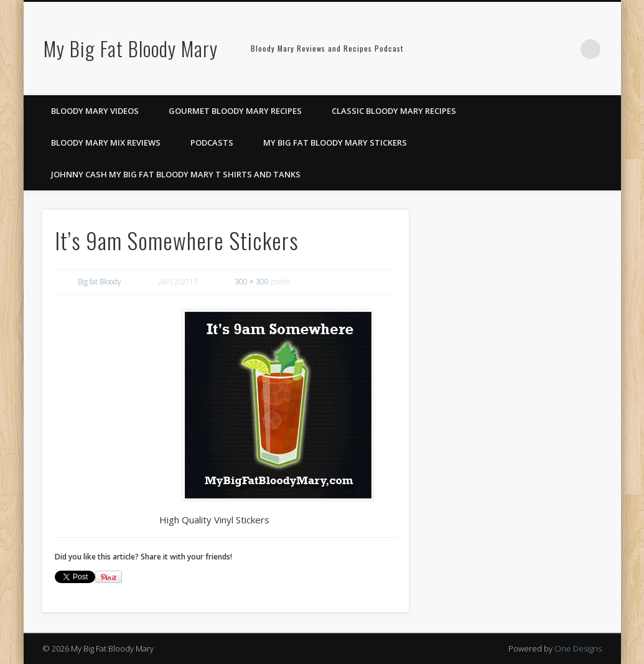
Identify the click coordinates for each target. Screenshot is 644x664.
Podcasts (212, 143)
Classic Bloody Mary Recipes (394, 111)
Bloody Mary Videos (95, 111)
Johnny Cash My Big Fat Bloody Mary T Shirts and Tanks (176, 174)
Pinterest (539, 49)
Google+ (565, 49)
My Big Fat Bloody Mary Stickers (335, 143)
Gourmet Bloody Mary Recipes (235, 111)
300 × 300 (252, 282)
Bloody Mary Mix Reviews (106, 143)
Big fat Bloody (100, 282)
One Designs (578, 648)
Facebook (514, 49)
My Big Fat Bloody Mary (131, 48)
